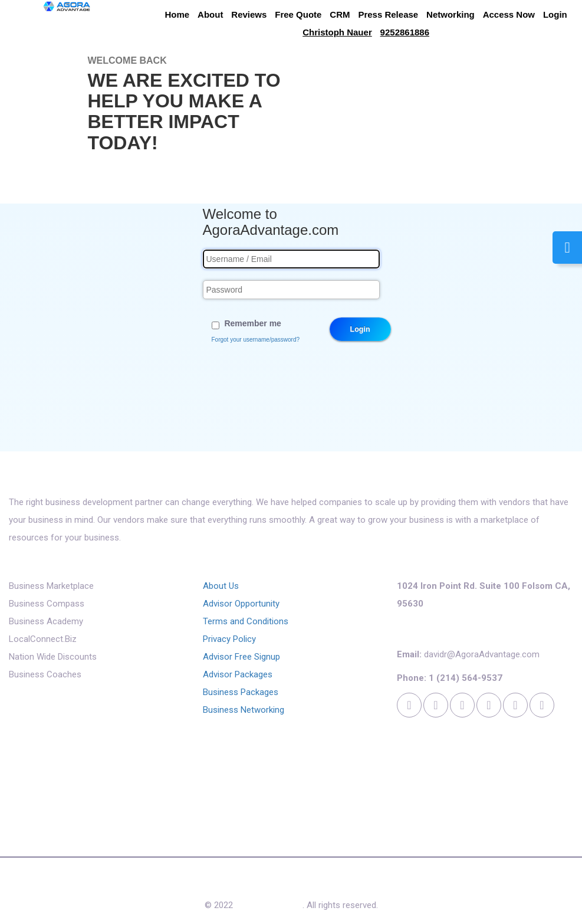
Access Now (509, 14)
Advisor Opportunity (241, 604)
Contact (346, 884)
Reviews (249, 14)
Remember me (253, 323)
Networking (451, 14)
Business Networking (244, 710)
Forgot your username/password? (256, 340)
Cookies (392, 884)
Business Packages (241, 692)
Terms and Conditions (246, 621)
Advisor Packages (238, 674)
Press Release (388, 14)
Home (177, 14)
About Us (221, 586)
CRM (340, 14)
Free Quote (298, 14)
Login (555, 14)
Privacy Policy (229, 639)
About (210, 14)
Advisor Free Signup (241, 657)
